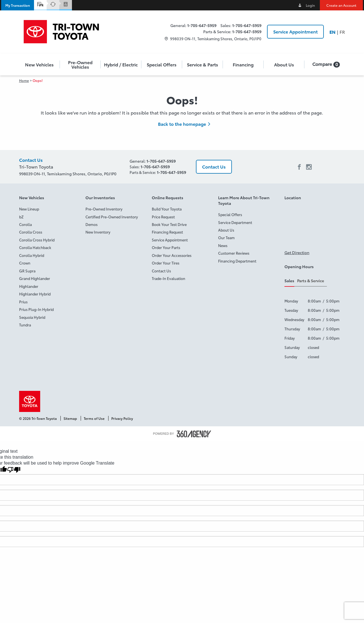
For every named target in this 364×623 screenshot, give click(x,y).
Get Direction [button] (297, 252)
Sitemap (71, 418)
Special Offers (162, 64)
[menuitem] (39, 64)
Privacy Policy (122, 418)
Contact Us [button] (214, 166)
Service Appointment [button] (295, 31)
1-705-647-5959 (202, 25)
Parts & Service (311, 281)
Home (24, 80)
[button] (18, 5)
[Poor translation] (14, 470)
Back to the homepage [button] (182, 124)
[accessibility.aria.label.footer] (194, 434)
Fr (342, 32)
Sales (289, 281)
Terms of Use (95, 418)
